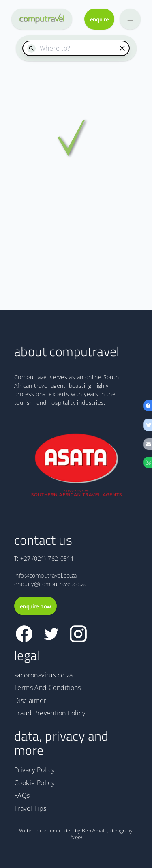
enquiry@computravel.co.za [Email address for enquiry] (50, 584)
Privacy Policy (34, 770)
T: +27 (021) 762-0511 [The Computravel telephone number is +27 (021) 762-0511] (44, 558)
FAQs (22, 795)
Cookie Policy (34, 783)
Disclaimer (30, 700)
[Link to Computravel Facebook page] (24, 634)
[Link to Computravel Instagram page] (78, 634)
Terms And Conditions (48, 688)
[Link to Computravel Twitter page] (51, 634)
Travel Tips (30, 808)
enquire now (35, 606)
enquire (100, 19)
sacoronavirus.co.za (43, 675)
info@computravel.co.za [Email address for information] (46, 575)
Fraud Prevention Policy (50, 713)
